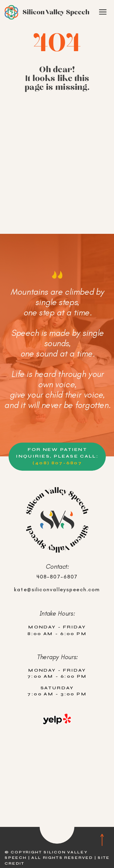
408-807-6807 (57, 576)
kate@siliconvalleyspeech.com (57, 589)
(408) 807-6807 (57, 463)
